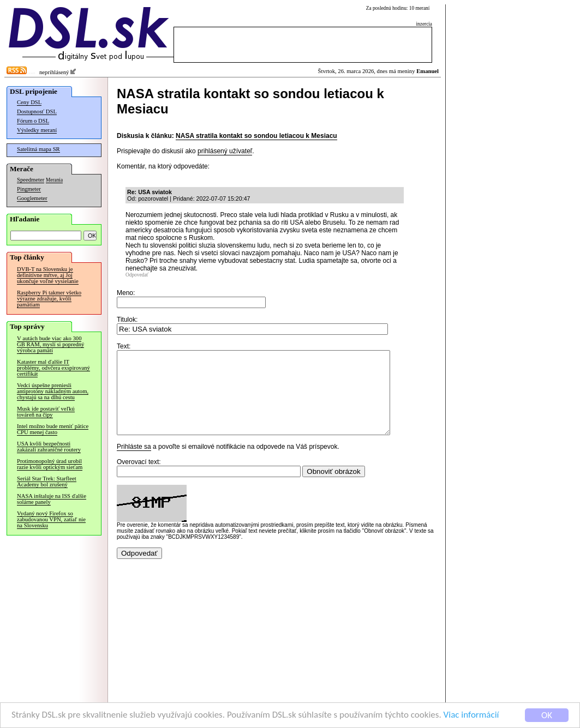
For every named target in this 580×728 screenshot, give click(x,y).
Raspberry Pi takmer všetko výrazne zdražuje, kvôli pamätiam (49, 299)
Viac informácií (471, 716)
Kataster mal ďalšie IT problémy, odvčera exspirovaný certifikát (53, 368)
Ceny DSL (29, 102)
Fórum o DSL (33, 121)
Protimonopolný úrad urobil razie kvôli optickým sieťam (50, 464)
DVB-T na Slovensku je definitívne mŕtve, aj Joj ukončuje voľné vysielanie (48, 275)
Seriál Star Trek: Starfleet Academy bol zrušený (47, 482)
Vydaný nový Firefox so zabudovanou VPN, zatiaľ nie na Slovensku (51, 519)
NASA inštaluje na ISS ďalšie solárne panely (52, 499)
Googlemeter (32, 198)
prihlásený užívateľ (225, 151)
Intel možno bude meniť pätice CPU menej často (53, 429)
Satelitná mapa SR (38, 149)
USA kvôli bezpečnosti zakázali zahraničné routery (49, 447)
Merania (54, 180)
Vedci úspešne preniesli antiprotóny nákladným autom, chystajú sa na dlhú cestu (53, 391)
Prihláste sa (134, 463)
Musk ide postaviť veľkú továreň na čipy (46, 412)
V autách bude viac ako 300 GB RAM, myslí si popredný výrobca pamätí (50, 344)
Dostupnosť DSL (37, 112)
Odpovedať (137, 275)
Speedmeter (31, 180)
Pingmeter (29, 189)
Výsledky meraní (37, 130)
